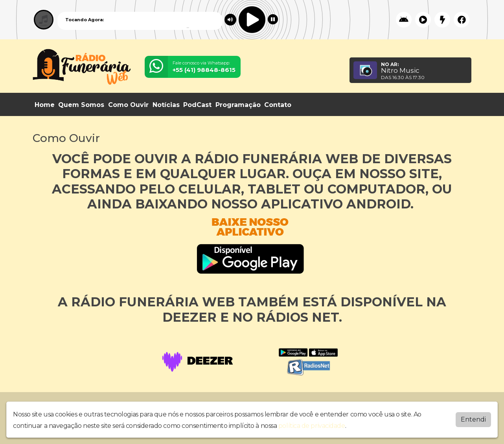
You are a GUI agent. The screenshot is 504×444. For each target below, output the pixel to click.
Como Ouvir (128, 105)
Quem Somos (81, 105)
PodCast (197, 105)
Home (45, 105)
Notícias (166, 105)
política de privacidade (312, 424)
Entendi (473, 417)
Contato (278, 105)
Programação (238, 105)
